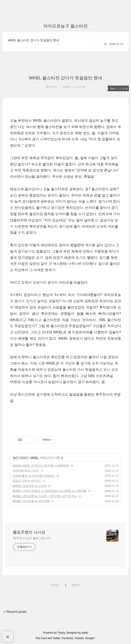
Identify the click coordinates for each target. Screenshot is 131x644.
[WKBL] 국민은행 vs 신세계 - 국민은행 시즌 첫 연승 (45, 496)
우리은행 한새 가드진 (26, 471)
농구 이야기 (20, 458)
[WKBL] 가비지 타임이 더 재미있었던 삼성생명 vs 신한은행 (49, 491)
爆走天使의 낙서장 (29, 532)
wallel (85, 633)
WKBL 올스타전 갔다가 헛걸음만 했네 (33, 40)
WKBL (34, 458)
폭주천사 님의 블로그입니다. (32, 538)
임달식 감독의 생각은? (27, 481)
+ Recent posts (15, 612)
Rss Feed (41, 638)
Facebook (67, 638)
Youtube (79, 638)
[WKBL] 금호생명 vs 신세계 (30, 486)
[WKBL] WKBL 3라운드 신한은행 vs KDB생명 (41, 466)
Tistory (61, 633)
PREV (55, 585)
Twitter (56, 638)
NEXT (75, 585)
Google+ (90, 638)
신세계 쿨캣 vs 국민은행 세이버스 (34, 476)
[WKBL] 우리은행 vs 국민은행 (31, 501)
